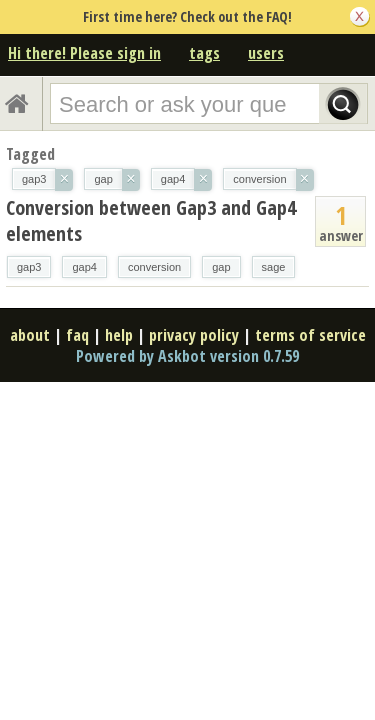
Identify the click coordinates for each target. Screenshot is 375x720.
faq (77, 335)
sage (274, 267)
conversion (154, 267)
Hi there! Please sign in (84, 53)
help (119, 335)
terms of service (310, 335)
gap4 (84, 267)
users (266, 53)
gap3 (29, 267)
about (30, 335)
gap (221, 267)
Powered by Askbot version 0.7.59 (187, 356)
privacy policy (194, 335)
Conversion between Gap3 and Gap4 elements (151, 220)
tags (204, 53)
